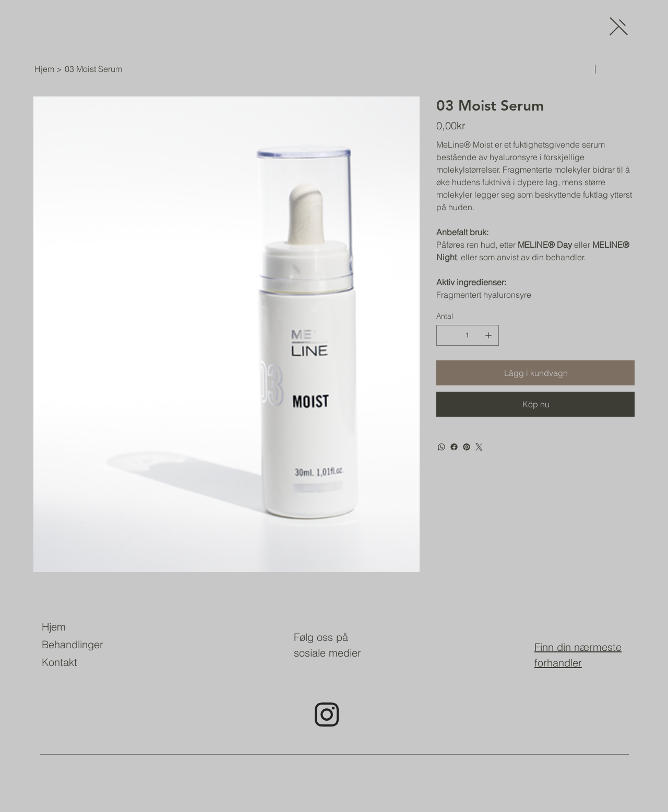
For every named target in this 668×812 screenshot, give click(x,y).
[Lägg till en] (488, 335)
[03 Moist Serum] (93, 69)
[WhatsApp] (442, 447)
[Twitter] (479, 447)
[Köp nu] (535, 404)
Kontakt (59, 662)
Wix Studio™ (180, 771)
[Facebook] (454, 447)
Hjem (54, 627)
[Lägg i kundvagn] (535, 373)
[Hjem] (44, 69)
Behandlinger (73, 644)
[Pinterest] (467, 447)
